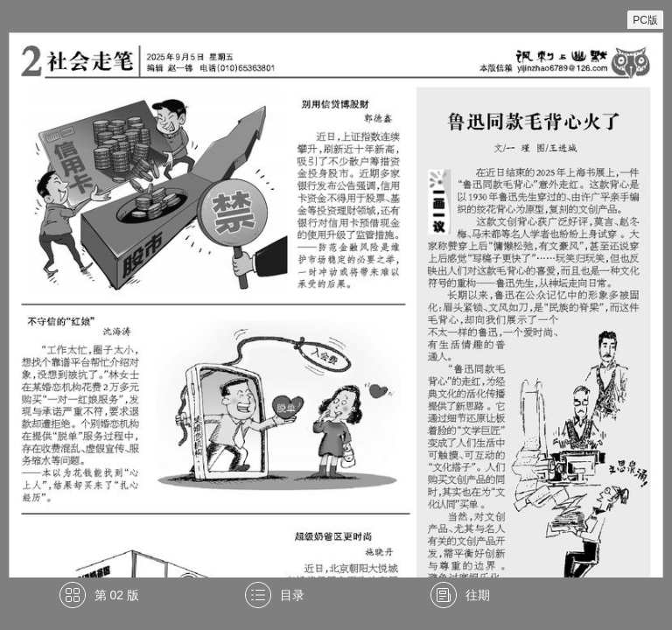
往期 (478, 595)
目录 (292, 595)
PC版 (645, 20)
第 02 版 (117, 595)
